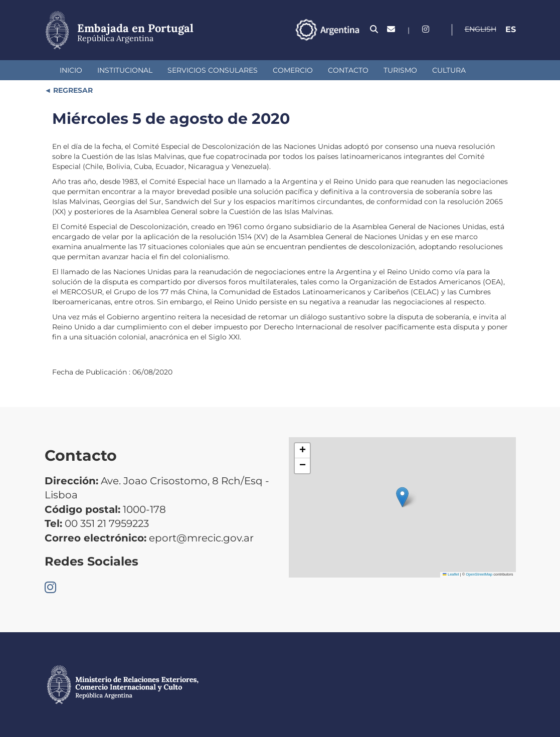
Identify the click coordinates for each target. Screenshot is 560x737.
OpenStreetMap (479, 574)
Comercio (293, 70)
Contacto (348, 70)
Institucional (125, 70)
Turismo (400, 70)
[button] (402, 497)
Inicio (71, 70)
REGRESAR (72, 90)
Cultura (449, 70)
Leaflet (451, 574)
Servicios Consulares (213, 70)
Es (511, 29)
